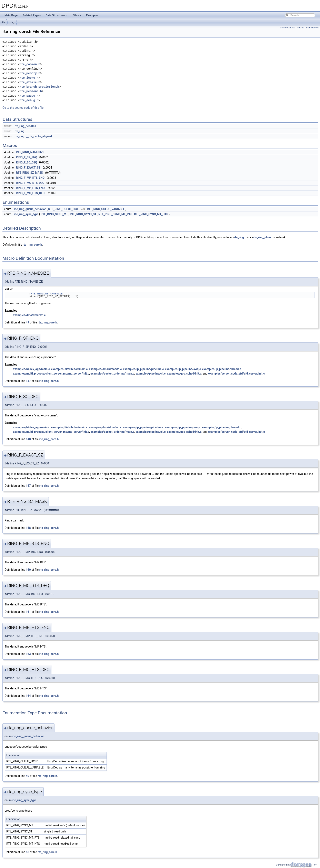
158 (28, 528)
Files (77, 15)
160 (28, 570)
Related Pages (32, 15)
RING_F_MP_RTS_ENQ (30, 178)
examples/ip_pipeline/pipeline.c (143, 369)
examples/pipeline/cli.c (151, 374)
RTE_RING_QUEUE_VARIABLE (106, 209)
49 (28, 322)
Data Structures (57, 15)
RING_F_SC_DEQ (26, 162)
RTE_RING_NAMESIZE (30, 152)
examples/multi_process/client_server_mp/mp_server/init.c (51, 374)
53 (28, 852)
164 (28, 696)
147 (28, 381)
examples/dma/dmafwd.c (29, 315)
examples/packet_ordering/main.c (112, 374)
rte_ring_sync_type (26, 214)
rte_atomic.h (30, 82)
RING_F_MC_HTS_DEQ (30, 193)
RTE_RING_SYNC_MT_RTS (115, 214)
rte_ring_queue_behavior (30, 209)
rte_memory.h (30, 73)
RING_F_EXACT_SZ (28, 168)
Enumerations (312, 28)
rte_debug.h (29, 100)
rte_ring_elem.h (263, 237)
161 (28, 612)
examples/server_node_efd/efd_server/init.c (236, 374)
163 (28, 654)
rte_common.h (30, 64)
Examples (92, 15)
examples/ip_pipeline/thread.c (222, 369)
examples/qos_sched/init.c (184, 374)
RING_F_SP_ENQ (27, 157)
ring (12, 22)
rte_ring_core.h (32, 245)
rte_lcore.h (29, 78)
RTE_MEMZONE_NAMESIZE (47, 294)
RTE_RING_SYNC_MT (54, 214)
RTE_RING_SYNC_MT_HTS (151, 214)
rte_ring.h (240, 237)
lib (4, 22)
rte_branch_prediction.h (39, 87)
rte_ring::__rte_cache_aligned (33, 136)
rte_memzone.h (31, 91)
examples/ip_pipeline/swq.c (183, 369)
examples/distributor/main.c (69, 369)
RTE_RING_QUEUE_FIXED (64, 209)
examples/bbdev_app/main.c (31, 369)
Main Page (11, 15)
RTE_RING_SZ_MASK (29, 173)
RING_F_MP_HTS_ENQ (30, 188)
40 (28, 776)
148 (28, 439)
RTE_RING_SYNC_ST (83, 214)
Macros (300, 28)
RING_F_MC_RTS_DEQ (30, 183)
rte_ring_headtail (25, 126)
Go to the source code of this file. (23, 108)
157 (28, 486)
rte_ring (19, 131)
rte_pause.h (29, 96)
